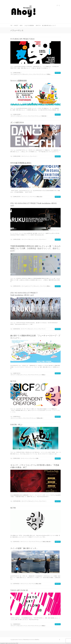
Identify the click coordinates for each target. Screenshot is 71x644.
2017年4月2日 (16, 584)
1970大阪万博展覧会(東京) (21, 163)
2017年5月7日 (16, 542)
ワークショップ (43, 74)
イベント (30, 74)
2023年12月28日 (17, 239)
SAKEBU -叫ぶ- (17, 425)
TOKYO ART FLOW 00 (19, 590)
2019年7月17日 (17, 373)
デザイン (20, 418)
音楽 (45, 116)
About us (38, 25)
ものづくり (17, 74)
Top (11, 25)
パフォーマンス (36, 74)
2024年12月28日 (17, 73)
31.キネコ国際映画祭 (19, 81)
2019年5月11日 (17, 417)
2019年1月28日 (17, 458)
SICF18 (13, 508)
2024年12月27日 (17, 197)
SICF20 (13, 381)
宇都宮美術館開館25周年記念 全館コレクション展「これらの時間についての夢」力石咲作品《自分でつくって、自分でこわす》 (35, 248)
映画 (43, 116)
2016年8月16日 (17, 624)
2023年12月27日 (17, 286)
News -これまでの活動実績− (27, 25)
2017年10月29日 (17, 501)
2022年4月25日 (17, 329)
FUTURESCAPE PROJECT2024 (22, 39)
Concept (16, 25)
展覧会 (49, 74)
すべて (12, 74)
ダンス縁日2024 (17, 122)
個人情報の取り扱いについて (49, 25)
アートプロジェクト (24, 74)
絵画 (41, 418)
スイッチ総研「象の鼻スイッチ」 (24, 548)
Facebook (57, 6)
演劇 (37, 458)
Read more (58, 73)
